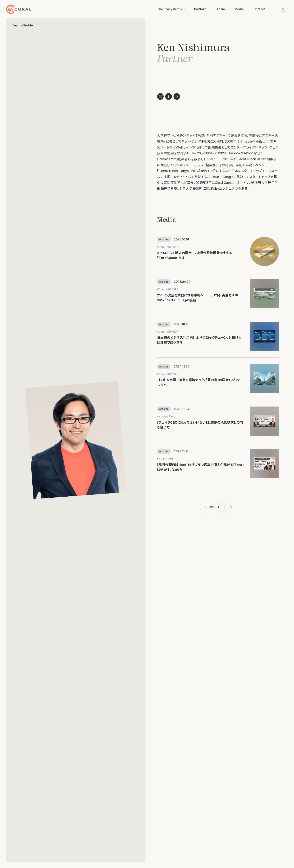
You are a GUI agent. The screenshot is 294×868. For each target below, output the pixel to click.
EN (284, 9)
